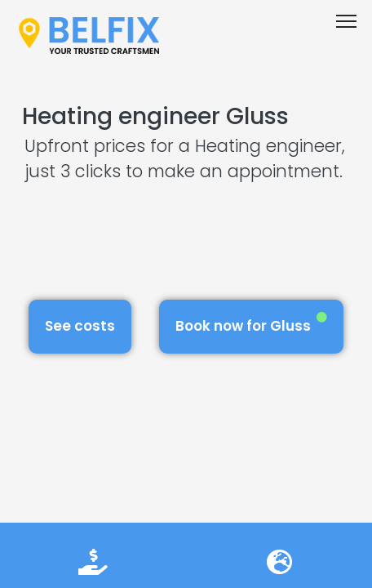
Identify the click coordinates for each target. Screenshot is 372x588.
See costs (80, 326)
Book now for (251, 324)
